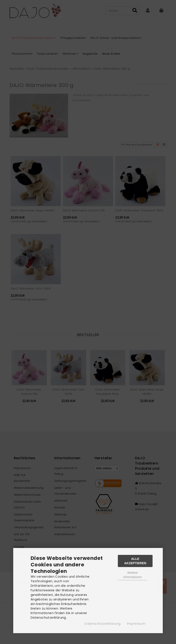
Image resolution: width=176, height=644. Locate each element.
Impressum (136, 624)
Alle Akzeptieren (135, 561)
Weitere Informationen (133, 575)
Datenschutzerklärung (103, 624)
